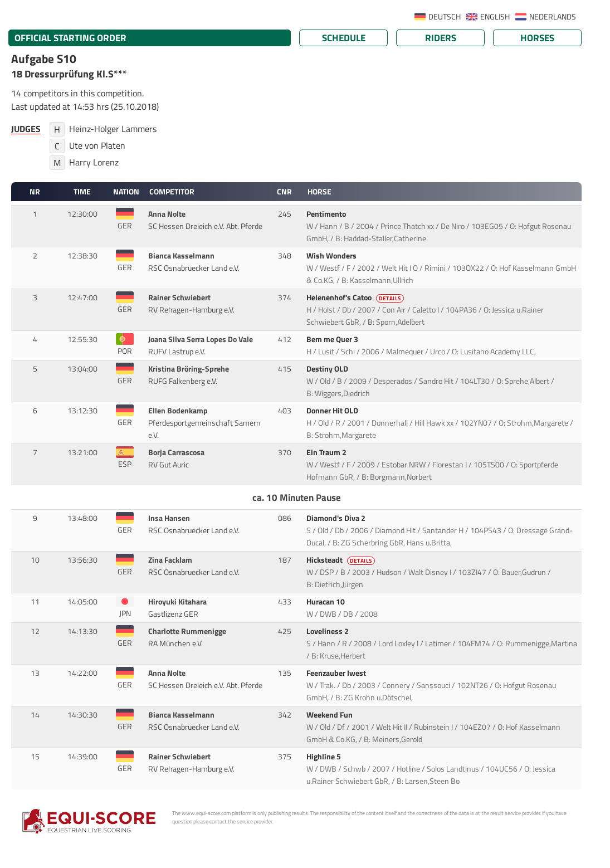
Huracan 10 (326, 602)
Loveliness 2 (328, 631)
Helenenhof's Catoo (356, 298)
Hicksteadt (341, 560)
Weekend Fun (330, 715)
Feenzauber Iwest (337, 673)
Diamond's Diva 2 (337, 518)
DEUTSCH (445, 17)
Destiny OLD (328, 369)
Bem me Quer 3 (333, 339)
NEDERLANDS (553, 17)
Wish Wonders (332, 256)
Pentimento (327, 214)
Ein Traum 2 (327, 452)
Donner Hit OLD (333, 411)
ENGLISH (495, 17)
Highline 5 (324, 757)
